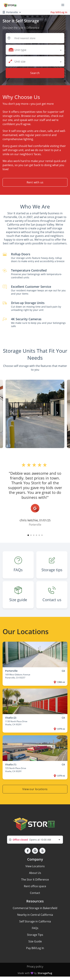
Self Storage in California (35, 921)
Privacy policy (35, 967)
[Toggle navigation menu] (64, 5)
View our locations (35, 789)
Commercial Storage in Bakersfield (35, 908)
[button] (28, 535)
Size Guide (35, 941)
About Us (35, 873)
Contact (35, 893)
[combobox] (35, 50)
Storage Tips (35, 935)
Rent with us (35, 182)
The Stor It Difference (35, 880)
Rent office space (35, 886)
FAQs (35, 928)
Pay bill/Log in (59, 12)
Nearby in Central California (35, 915)
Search (35, 73)
